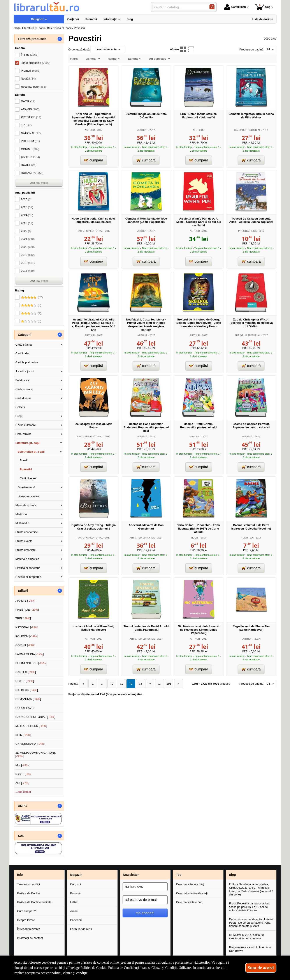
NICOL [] (23, 774)
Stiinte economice (27, 532)
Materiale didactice (27, 559)
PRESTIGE (31, 117)
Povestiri (26, 469)
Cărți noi (76, 884)
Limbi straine (23, 434)
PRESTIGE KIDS (247, 231)
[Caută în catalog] (212, 7)
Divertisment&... (28, 487)
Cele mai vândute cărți (190, 884)
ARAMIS (30, 109)
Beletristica (22, 380)
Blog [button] (232, 875)
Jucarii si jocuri (25, 371)
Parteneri (76, 920)
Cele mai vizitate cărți (190, 902)
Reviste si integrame (28, 577)
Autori (74, 911)
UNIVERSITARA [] (30, 744)
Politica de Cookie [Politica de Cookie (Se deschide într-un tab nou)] (93, 968)
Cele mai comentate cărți (192, 893)
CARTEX (30, 157)
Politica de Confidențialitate (34, 902)
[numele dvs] (145, 887)
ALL (195, 130)
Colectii (20, 407)
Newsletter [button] (131, 875)
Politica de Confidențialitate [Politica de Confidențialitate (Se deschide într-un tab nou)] (128, 968)
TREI (26, 125)
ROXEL (29, 165)
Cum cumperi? (27, 911)
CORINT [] (25, 645)
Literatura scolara (28, 496)
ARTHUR (90, 130)
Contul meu (235, 7)
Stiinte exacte (24, 541)
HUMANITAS (32, 173)
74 (147, 684)
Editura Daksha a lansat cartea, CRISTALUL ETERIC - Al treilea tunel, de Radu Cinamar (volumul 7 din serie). (251, 889)
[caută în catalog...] (179, 7)
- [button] (60, 39)
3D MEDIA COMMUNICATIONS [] (36, 754)
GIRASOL (142, 436)
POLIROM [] (26, 636)
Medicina (21, 514)
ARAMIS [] (25, 601)
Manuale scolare (26, 505)
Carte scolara (24, 389)
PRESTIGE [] (27, 610)
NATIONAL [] (27, 627)
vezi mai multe (39, 183)
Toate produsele (36, 63)
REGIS (195, 538)
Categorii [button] (25, 335)
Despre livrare (26, 920)
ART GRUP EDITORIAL (247, 335)
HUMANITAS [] (28, 699)
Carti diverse (23, 398)
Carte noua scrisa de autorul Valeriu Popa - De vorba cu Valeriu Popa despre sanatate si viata (252, 923)
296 (166, 684)
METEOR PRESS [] (31, 726)
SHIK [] (23, 735)
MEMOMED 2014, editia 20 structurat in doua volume (246, 937)
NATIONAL (31, 133)
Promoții (76, 893)
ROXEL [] (25, 681)
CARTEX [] (26, 672)
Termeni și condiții (29, 884)
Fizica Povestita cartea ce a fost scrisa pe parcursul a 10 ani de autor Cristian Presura (249, 907)
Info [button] (20, 875)
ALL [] (22, 783)
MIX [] (22, 765)
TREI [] (23, 618)
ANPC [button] (22, 806)
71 (120, 684)
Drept (19, 416)
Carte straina (23, 345)
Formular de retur (81, 929)
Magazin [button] (76, 875)
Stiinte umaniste (25, 550)
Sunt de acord (261, 968)
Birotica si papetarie (28, 568)
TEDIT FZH (247, 538)
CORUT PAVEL (25, 708)
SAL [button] (21, 836)
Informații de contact (30, 938)
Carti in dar (22, 353)
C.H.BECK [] (27, 690)
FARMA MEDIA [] (29, 654)
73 (138, 684)
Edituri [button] (23, 591)
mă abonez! (145, 913)
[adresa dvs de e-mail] (145, 900)
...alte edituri (23, 792)
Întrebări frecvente (29, 929)
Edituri (74, 902)
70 (111, 684)
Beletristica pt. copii (31, 452)
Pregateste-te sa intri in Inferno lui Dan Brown (250, 949)
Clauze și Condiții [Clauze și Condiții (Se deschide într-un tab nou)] (164, 968)
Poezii (24, 460)
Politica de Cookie (29, 893)
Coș (263, 7)
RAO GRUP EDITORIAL (248, 130)
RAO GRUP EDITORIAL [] (35, 717)
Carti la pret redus (27, 362)
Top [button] (179, 875)
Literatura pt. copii (28, 443)
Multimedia (22, 523)
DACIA (28, 101)
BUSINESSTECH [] (31, 663)
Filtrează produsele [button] (32, 39)
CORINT (30, 149)
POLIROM (31, 141)
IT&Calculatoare (25, 425)
